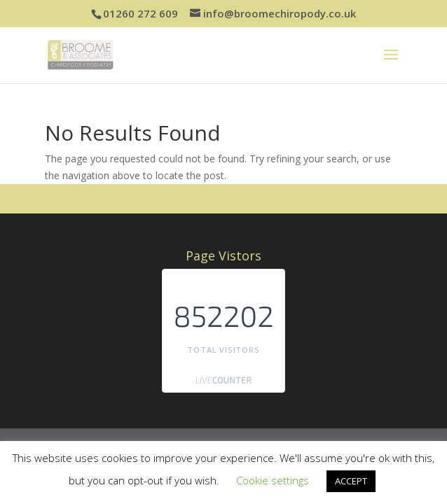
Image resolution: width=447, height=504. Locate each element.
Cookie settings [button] (273, 480)
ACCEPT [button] (351, 481)
